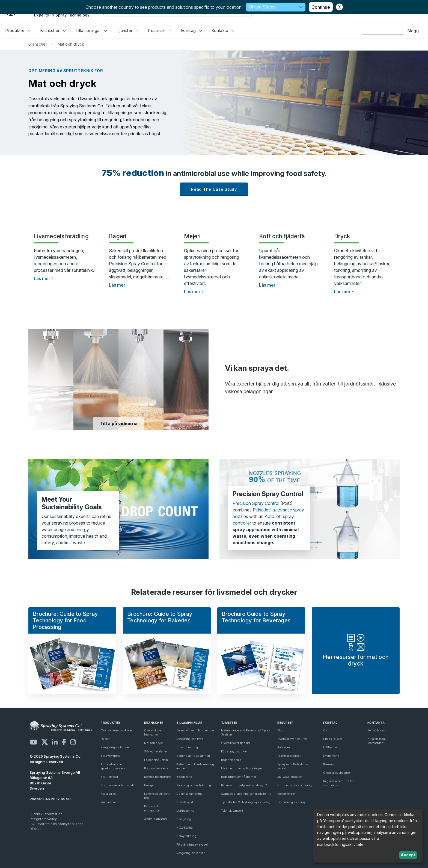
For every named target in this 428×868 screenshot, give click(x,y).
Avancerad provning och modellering (246, 794)
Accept (408, 855)
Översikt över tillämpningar (195, 730)
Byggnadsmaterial (157, 768)
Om (326, 730)
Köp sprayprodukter (234, 751)
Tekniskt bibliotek (289, 756)
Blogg (413, 31)
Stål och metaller (156, 751)
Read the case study (214, 189)
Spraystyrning (111, 756)
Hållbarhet (330, 747)
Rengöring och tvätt (190, 739)
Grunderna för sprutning (295, 785)
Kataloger (284, 747)
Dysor (105, 739)
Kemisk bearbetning (158, 777)
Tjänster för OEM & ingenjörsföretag (246, 802)
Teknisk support (232, 811)
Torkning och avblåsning (194, 785)
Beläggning (184, 777)
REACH (35, 829)
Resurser (160, 30)
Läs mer (42, 278)
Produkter (18, 30)
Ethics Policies (333, 739)
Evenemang (331, 756)
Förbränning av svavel (192, 845)
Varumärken (109, 802)
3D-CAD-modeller (290, 777)
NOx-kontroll (185, 828)
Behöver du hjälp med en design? (244, 785)
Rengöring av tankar (115, 747)
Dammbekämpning (189, 794)
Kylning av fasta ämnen (193, 756)
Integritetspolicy (43, 819)
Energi (148, 785)
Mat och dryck (154, 743)
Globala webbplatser (337, 773)
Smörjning (184, 819)
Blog (280, 730)
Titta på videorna (119, 423)
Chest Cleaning (187, 747)
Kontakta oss (382, 31)
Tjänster (128, 30)
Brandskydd (185, 802)
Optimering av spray (292, 802)
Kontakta (223, 30)
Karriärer (329, 764)
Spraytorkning (186, 836)
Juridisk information (46, 814)
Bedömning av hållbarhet (239, 777)
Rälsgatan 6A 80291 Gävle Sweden (55, 780)
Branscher (53, 30)
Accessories (108, 794)
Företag (192, 30)
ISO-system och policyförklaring (57, 824)
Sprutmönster (287, 794)
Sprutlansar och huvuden (119, 785)
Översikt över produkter (117, 730)
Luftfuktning (185, 811)
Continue (321, 7)
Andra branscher (156, 819)
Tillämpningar (91, 30)
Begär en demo (231, 760)
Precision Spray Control (256, 503)
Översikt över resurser (292, 739)
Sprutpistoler (109, 777)
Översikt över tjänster (236, 743)
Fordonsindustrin (156, 760)
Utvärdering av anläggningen (242, 768)
